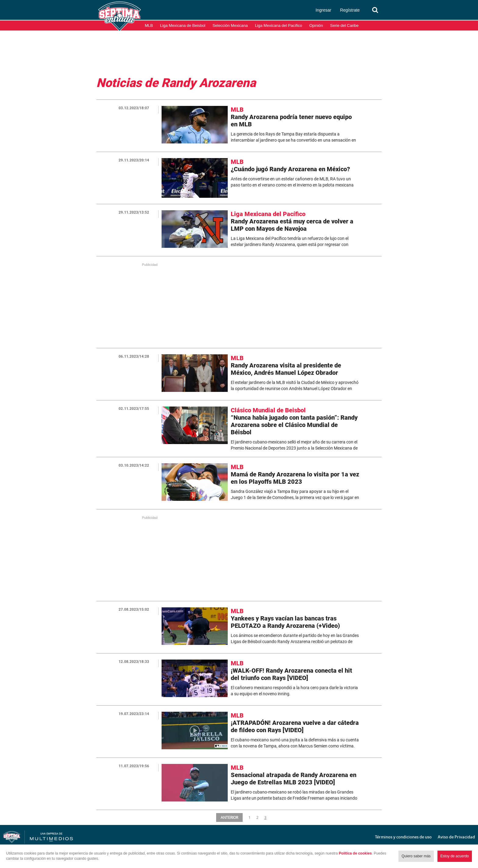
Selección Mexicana (230, 25)
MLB (149, 25)
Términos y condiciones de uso (403, 837)
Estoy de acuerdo (455, 856)
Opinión (316, 25)
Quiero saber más (416, 856)
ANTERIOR (230, 817)
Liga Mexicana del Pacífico (278, 25)
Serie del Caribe (344, 25)
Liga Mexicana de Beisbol (183, 25)
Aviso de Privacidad (456, 837)
